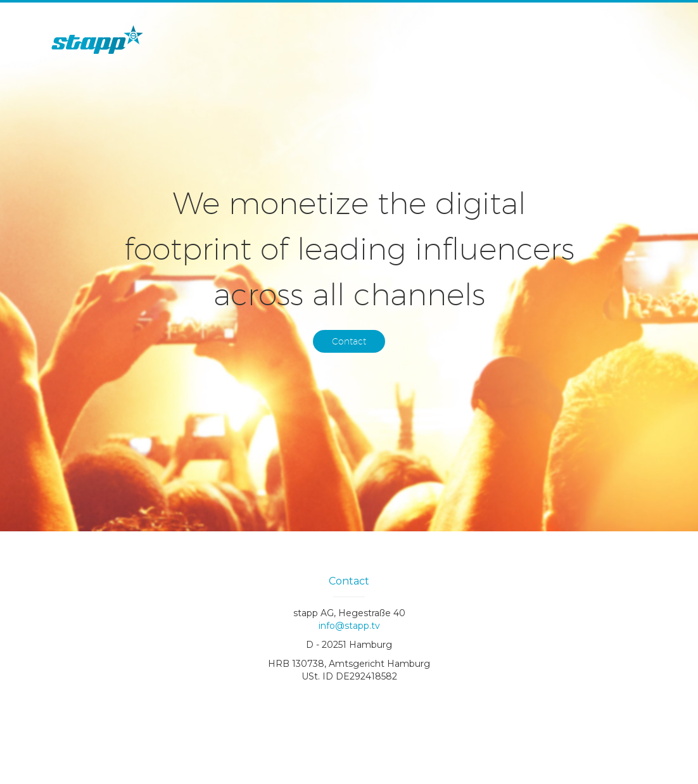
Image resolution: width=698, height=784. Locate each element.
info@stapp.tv (349, 626)
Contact (349, 341)
